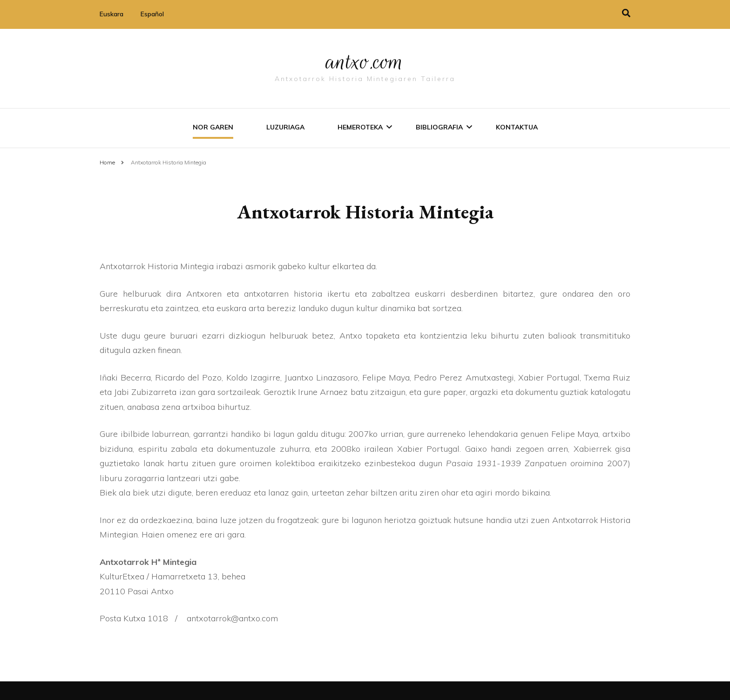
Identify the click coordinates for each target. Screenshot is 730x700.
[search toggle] (626, 13)
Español (152, 14)
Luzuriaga (285, 127)
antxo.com (365, 61)
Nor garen (213, 127)
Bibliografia (439, 127)
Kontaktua (517, 127)
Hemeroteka (360, 127)
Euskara (112, 14)
